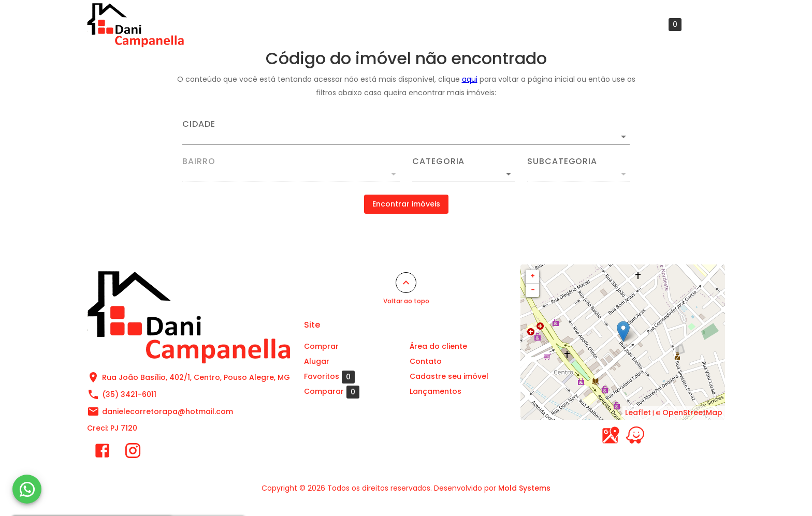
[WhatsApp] (27, 489)
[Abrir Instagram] (133, 453)
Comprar (316, 24)
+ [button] (533, 276)
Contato (594, 24)
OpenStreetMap (692, 412)
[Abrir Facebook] (102, 453)
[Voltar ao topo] (406, 283)
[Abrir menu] (708, 24)
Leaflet (638, 412)
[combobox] (406, 132)
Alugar (367, 24)
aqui (470, 79)
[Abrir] (624, 137)
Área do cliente (429, 24)
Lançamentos (436, 391)
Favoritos (656, 25)
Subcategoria (562, 161)
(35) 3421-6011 (129, 394)
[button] (463, 174)
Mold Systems (524, 488)
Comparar (332, 392)
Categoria (438, 161)
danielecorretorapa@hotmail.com (168, 411)
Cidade (199, 124)
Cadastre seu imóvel (518, 24)
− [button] (533, 290)
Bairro (199, 161)
